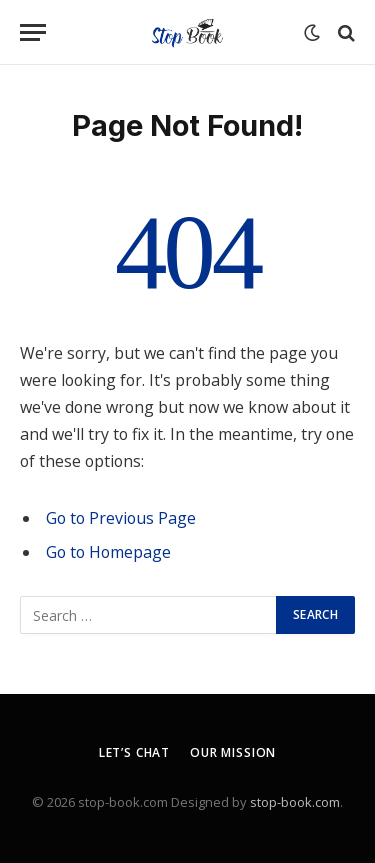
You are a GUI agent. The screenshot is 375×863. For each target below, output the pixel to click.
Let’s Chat (134, 752)
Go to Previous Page (121, 518)
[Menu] (33, 32)
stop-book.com (295, 802)
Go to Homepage (108, 552)
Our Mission (233, 752)
